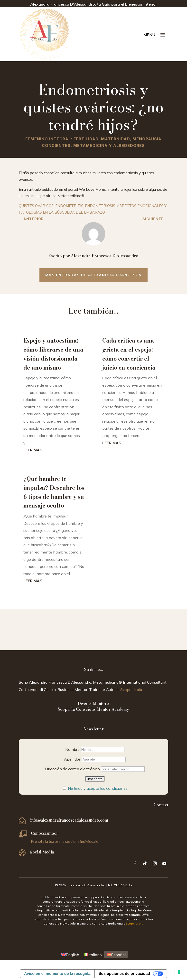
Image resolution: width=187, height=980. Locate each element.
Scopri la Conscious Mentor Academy (93, 709)
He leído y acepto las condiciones (98, 788)
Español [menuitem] (118, 955)
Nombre (72, 749)
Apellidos (72, 759)
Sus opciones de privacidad (124, 974)
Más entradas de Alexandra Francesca (93, 275)
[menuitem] (70, 955)
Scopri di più (131, 690)
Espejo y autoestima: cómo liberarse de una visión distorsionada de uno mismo (53, 354)
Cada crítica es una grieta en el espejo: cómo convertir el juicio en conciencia (129, 354)
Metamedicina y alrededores (109, 145)
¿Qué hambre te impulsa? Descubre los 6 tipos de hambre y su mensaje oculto (54, 492)
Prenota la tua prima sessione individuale (65, 841)
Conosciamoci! (45, 833)
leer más (33, 450)
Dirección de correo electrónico (72, 769)
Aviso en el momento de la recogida (57, 974)
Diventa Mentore (93, 703)
